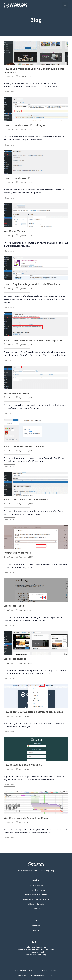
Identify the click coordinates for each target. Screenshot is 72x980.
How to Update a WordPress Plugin (24, 125)
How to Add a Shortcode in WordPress (26, 500)
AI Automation (36, 909)
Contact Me (36, 930)
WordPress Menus (14, 231)
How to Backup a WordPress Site (23, 765)
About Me (36, 926)
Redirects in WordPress (17, 553)
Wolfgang (10, 76)
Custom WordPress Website (36, 895)
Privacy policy (21, 975)
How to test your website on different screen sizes (33, 712)
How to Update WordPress (19, 178)
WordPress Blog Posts (16, 393)
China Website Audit (36, 904)
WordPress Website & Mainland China (26, 818)
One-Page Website (36, 885)
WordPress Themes (15, 659)
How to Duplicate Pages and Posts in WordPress (32, 284)
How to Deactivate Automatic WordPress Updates (33, 340)
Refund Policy (51, 975)
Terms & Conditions (36, 975)
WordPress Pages (14, 606)
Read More (9, 92)
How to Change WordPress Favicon (24, 446)
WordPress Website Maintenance (36, 899)
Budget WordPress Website (36, 890)
